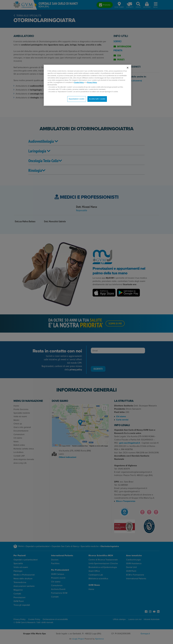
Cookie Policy (79, 82)
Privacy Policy (92, 82)
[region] (87, 85)
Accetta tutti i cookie (97, 99)
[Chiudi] (128, 68)
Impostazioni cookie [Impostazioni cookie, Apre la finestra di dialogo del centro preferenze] (77, 99)
